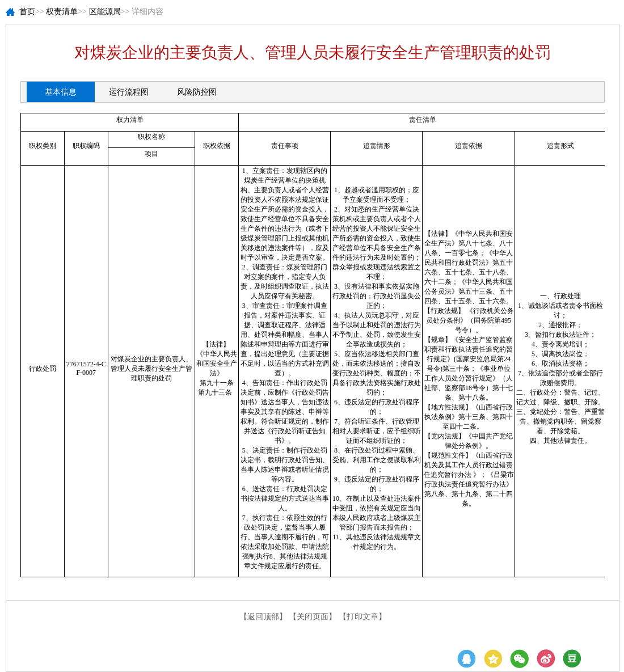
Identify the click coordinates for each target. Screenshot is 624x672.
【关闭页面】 (313, 617)
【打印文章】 (362, 617)
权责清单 (62, 12)
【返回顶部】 (263, 617)
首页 (27, 12)
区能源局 (105, 12)
